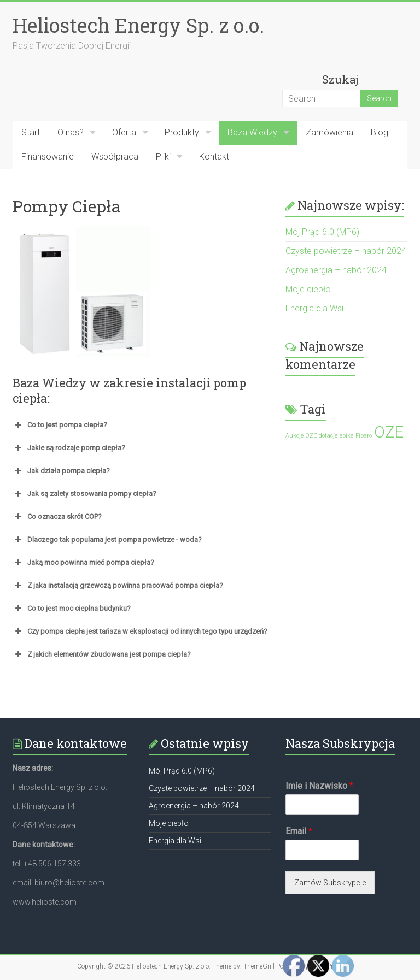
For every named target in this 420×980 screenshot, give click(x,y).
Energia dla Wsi (314, 308)
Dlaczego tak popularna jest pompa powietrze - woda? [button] (107, 540)
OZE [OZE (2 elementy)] (389, 432)
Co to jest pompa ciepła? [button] (60, 425)
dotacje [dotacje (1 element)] (328, 436)
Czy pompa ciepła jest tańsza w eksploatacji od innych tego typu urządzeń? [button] (140, 631)
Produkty (182, 132)
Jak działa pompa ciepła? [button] (61, 471)
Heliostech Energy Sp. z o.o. (138, 25)
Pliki (163, 157)
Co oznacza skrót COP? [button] (57, 517)
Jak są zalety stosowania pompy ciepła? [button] (84, 494)
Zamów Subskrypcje (330, 883)
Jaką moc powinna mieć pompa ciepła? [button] (83, 563)
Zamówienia (329, 132)
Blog (380, 132)
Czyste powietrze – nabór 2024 (346, 251)
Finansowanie (48, 157)
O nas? (71, 132)
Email (299, 831)
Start (31, 132)
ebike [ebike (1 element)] (346, 436)
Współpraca (115, 157)
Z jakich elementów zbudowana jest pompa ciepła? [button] (102, 654)
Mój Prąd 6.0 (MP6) (322, 232)
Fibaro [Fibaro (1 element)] (364, 436)
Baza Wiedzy (252, 132)
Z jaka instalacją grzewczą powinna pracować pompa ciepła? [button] (118, 586)
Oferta (124, 132)
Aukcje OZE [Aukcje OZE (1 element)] (301, 436)
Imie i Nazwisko (319, 786)
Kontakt (214, 157)
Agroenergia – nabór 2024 (336, 270)
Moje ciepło (308, 289)
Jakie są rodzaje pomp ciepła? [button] (69, 448)
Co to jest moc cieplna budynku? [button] (72, 609)
